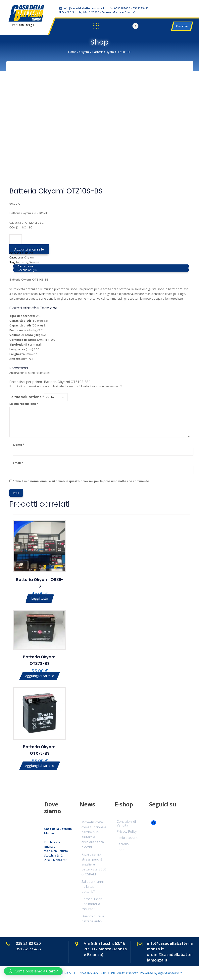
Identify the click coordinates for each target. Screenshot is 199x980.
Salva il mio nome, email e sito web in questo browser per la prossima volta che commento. (81, 481)
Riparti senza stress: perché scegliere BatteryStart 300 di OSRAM (94, 864)
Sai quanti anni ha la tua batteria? (93, 887)
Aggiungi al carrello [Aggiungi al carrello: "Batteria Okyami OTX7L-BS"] (40, 766)
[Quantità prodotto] (16, 239)
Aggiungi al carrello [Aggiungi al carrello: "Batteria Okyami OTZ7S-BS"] (40, 676)
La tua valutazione (27, 397)
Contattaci (182, 26)
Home (72, 52)
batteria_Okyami (27, 262)
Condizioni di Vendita (126, 823)
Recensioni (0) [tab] (27, 270)
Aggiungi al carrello (29, 249)
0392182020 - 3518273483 (131, 8)
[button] (33, 971)
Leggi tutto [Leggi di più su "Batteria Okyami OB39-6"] (40, 598)
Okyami (84, 52)
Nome (19, 445)
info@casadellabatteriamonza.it (84, 8)
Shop (121, 850)
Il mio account (127, 838)
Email (18, 463)
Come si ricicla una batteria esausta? (92, 904)
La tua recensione (24, 404)
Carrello (123, 844)
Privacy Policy (127, 831)
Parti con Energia (23, 25)
